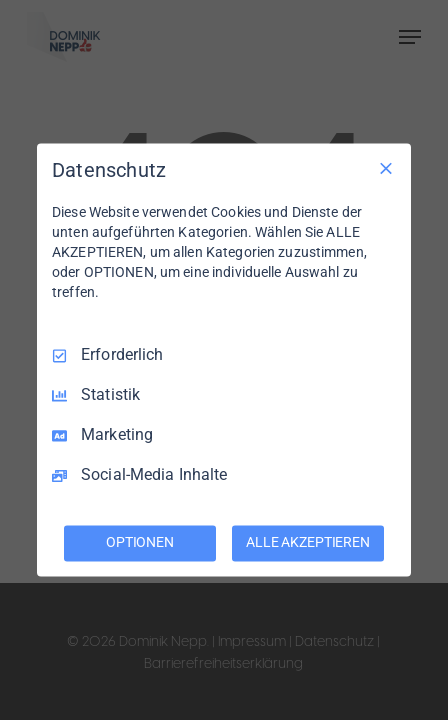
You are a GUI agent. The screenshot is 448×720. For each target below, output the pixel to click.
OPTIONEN (140, 543)
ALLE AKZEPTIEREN (308, 543)
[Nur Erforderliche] (386, 168)
